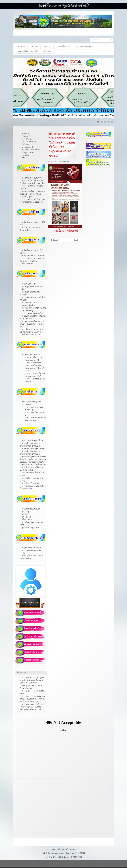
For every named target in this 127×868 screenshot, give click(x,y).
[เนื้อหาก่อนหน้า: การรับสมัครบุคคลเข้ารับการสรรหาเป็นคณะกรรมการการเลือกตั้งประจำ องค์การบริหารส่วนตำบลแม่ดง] (55, 240)
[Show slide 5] (112, 122)
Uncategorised (63, 161)
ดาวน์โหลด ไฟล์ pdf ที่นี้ (65, 231)
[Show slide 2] (102, 122)
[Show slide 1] (98, 122)
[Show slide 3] (105, 122)
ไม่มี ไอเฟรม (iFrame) (63, 749)
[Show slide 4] (109, 122)
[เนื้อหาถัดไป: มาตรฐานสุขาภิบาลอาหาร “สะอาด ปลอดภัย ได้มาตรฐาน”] (77, 240)
